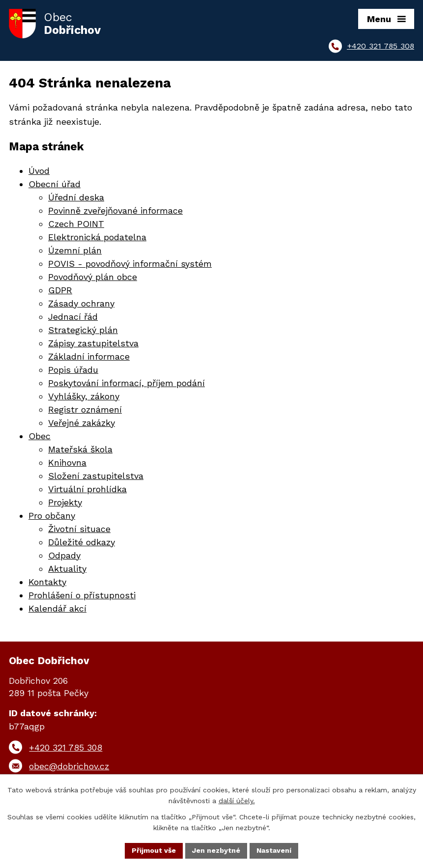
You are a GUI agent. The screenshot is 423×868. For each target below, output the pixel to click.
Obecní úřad (55, 184)
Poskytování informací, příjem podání (127, 383)
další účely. (237, 801)
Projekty (65, 502)
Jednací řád (73, 317)
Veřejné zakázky (82, 423)
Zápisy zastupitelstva (93, 343)
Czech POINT (76, 224)
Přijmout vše (154, 850)
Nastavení (274, 850)
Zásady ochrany (81, 303)
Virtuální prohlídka (87, 489)
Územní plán (75, 250)
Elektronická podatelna (97, 237)
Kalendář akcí (57, 608)
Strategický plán (83, 330)
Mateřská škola (80, 449)
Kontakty (47, 582)
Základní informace (89, 356)
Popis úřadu (73, 370)
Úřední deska (76, 197)
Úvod (39, 171)
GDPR (60, 290)
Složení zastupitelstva (96, 476)
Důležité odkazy (82, 542)
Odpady (64, 555)
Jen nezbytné (216, 850)
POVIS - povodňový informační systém (130, 264)
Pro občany (52, 516)
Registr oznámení (85, 409)
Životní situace (79, 529)
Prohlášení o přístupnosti (82, 595)
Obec (40, 436)
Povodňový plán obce (93, 277)
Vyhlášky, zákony (84, 396)
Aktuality (67, 569)
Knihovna (67, 462)
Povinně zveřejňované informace (115, 210)
